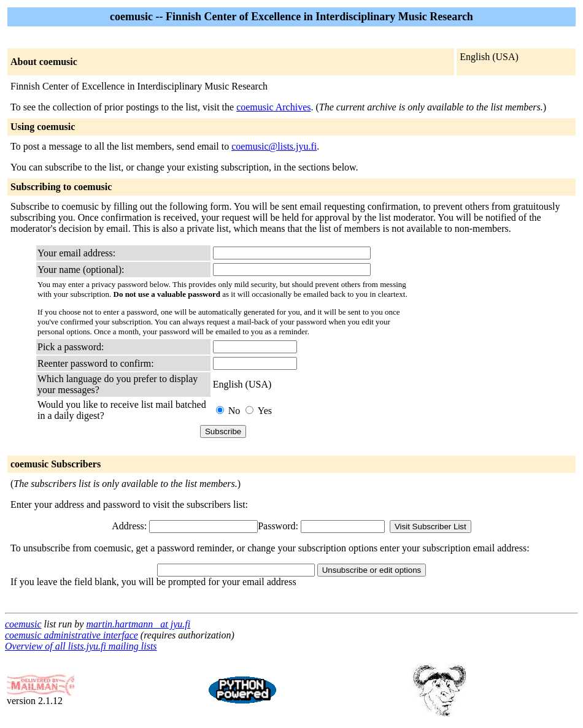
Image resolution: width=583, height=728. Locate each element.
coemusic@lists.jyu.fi (274, 146)
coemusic (23, 624)
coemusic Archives (273, 107)
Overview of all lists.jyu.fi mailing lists (81, 646)
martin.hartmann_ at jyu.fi (138, 624)
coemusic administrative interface (71, 635)
